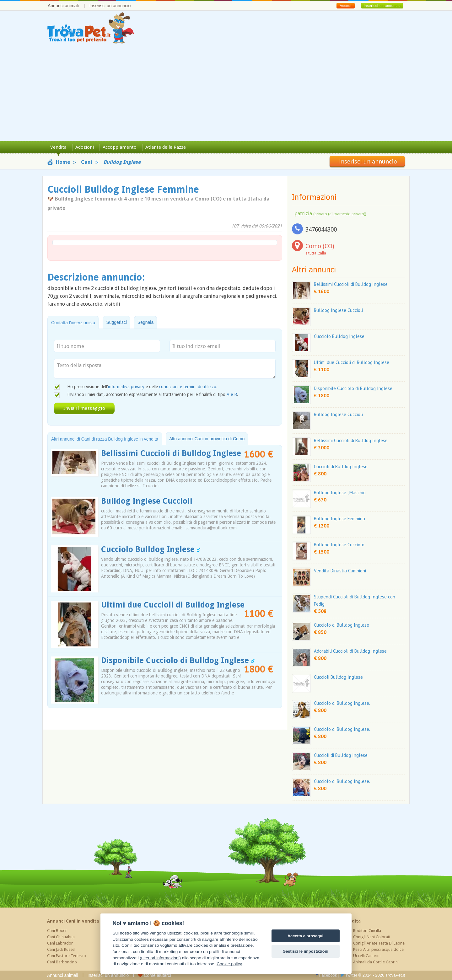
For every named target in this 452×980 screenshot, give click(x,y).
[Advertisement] (226, 94)
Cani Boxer (57, 931)
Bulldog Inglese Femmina (339, 519)
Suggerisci (116, 322)
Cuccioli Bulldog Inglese (338, 677)
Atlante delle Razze (166, 147)
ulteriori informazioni (160, 958)
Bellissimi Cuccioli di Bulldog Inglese (171, 453)
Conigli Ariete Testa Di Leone (379, 943)
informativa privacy (126, 387)
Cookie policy (229, 964)
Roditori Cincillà (367, 931)
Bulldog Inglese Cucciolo (339, 545)
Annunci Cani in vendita (73, 921)
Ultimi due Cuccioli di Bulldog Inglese (173, 605)
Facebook (326, 975)
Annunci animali (63, 6)
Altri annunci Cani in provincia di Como (207, 439)
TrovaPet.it (395, 975)
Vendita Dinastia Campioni (340, 571)
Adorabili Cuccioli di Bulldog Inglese (350, 651)
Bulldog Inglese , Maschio (340, 493)
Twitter (349, 975)
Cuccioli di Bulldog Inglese (341, 466)
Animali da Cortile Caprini (376, 962)
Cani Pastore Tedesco (67, 956)
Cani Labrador (60, 943)
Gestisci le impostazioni (305, 951)
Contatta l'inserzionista (73, 323)
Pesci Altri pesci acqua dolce (378, 949)
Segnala (145, 322)
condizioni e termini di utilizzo (188, 387)
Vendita (58, 147)
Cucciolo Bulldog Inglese (151, 549)
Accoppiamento (120, 147)
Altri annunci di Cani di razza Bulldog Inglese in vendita (105, 439)
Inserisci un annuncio (110, 6)
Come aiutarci (154, 975)
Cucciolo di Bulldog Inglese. (342, 703)
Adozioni (85, 147)
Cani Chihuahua (61, 937)
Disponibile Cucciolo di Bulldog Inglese (178, 660)
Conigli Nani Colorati (372, 937)
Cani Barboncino (62, 962)
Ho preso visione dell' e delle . (142, 387)
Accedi (345, 6)
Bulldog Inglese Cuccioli (147, 501)
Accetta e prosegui (306, 936)
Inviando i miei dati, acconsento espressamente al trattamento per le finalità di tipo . (153, 394)
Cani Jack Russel (61, 949)
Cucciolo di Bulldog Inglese (342, 625)
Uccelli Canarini (367, 956)
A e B (232, 394)
